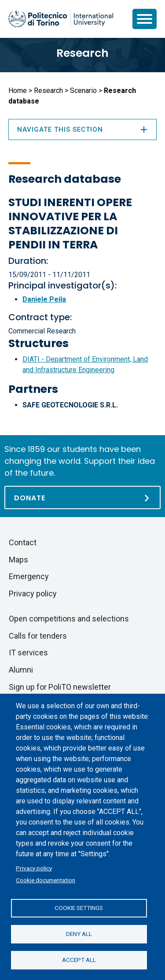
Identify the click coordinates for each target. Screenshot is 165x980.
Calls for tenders (38, 636)
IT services (28, 653)
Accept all (79, 960)
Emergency (29, 576)
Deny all (79, 934)
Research (82, 53)
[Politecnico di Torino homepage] (61, 19)
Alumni (21, 670)
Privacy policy (34, 868)
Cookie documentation (46, 880)
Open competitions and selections (69, 619)
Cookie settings (79, 908)
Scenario (83, 91)
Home (18, 91)
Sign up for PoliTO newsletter (60, 687)
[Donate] (82, 497)
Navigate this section (82, 129)
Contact (23, 542)
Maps (18, 560)
